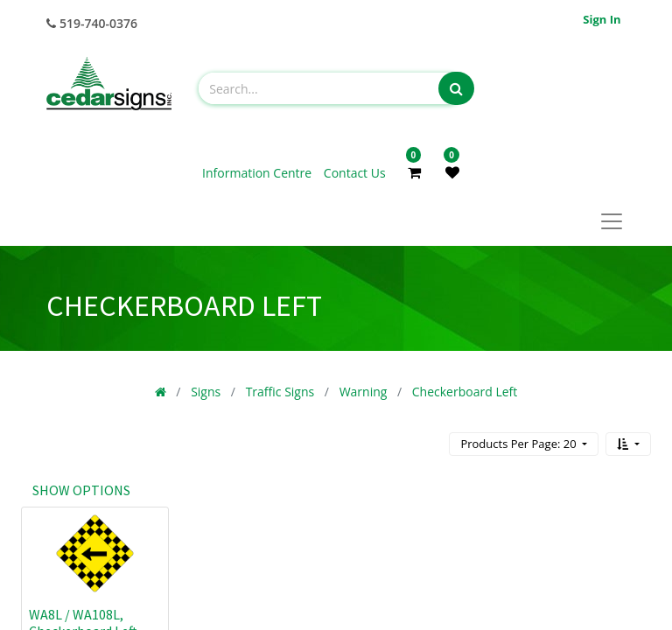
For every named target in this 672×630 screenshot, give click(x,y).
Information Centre (259, 173)
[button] (628, 444)
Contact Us (355, 173)
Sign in (602, 19)
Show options (81, 490)
